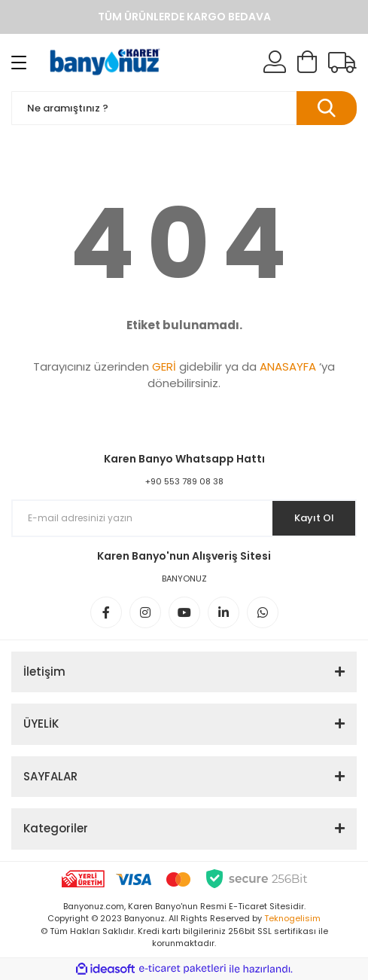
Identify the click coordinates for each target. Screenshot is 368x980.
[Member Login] (275, 63)
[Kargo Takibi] (342, 63)
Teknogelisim (292, 918)
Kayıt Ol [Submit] (314, 518)
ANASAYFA (288, 366)
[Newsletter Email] (184, 518)
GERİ (164, 366)
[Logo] (105, 63)
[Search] (184, 108)
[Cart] (307, 63)
